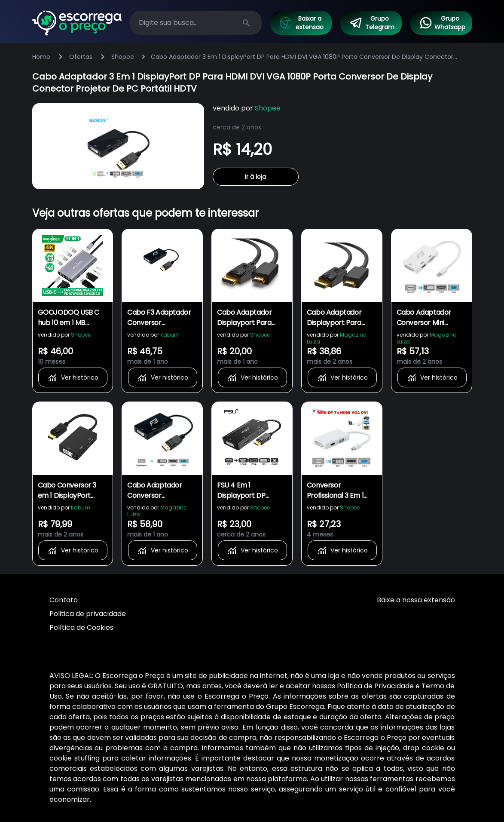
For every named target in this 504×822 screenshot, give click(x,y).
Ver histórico (73, 377)
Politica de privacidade (88, 614)
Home (41, 57)
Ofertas (81, 57)
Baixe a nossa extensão (416, 600)
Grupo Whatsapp (442, 23)
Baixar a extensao (301, 23)
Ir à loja (255, 177)
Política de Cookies (81, 627)
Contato (64, 600)
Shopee (123, 57)
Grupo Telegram (372, 23)
